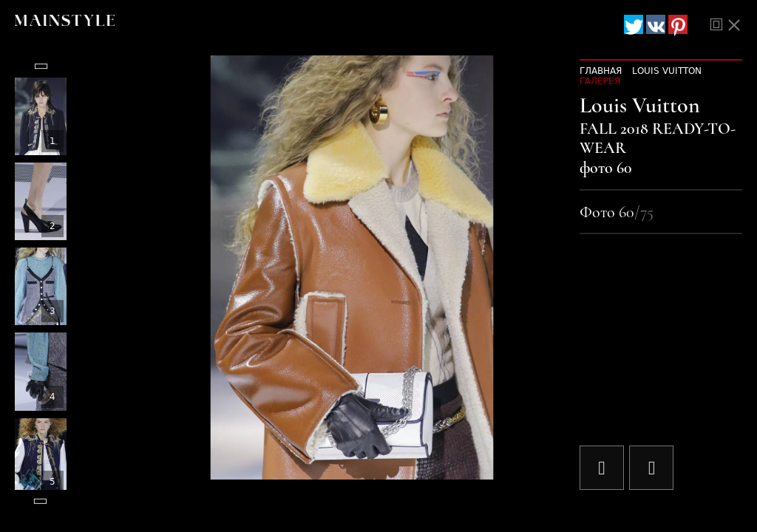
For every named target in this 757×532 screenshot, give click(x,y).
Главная (601, 71)
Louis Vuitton (667, 71)
